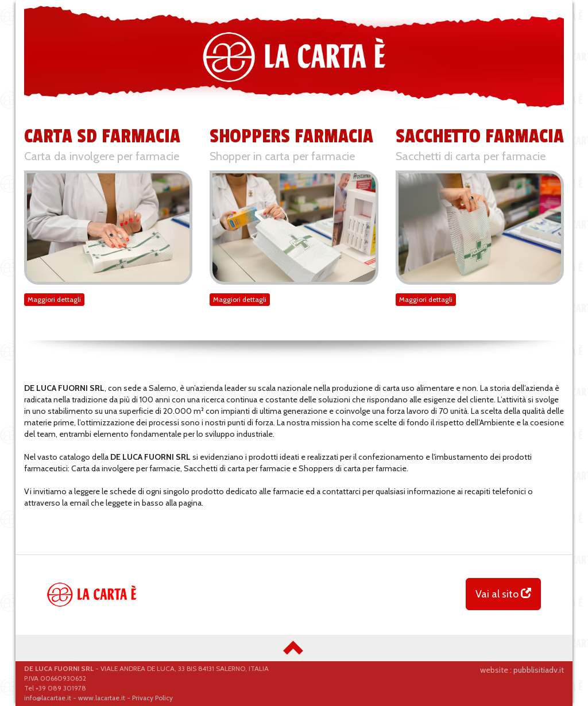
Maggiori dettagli (54, 299)
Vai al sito (503, 594)
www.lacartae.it (102, 698)
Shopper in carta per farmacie (282, 156)
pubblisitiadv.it (539, 670)
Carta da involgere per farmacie (102, 156)
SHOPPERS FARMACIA (291, 137)
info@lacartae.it (48, 698)
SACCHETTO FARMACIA (480, 137)
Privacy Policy (152, 698)
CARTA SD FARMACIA (102, 137)
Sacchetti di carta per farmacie (471, 156)
